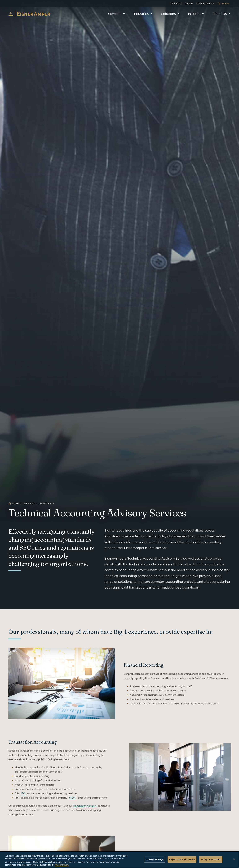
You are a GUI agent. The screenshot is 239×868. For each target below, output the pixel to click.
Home (13, 503)
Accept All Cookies (211, 859)
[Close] (234, 859)
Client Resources (205, 4)
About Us (220, 14)
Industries (141, 14)
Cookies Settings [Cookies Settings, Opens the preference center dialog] (154, 859)
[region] (120, 860)
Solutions (168, 14)
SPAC (72, 798)
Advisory (45, 503)
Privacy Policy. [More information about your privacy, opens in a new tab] (62, 865)
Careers (189, 4)
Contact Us (176, 4)
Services (115, 14)
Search (223, 4)
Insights (194, 14)
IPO (23, 793)
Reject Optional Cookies (182, 859)
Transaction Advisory (85, 806)
